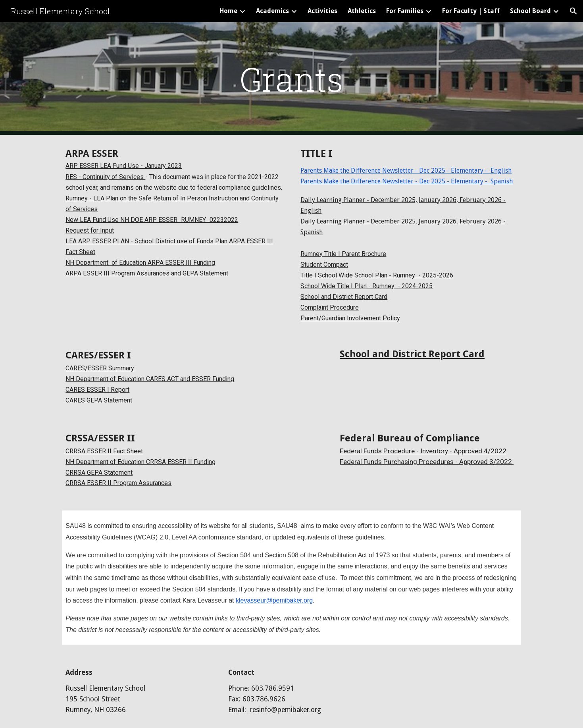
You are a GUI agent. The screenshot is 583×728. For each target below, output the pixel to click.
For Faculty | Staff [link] (471, 11)
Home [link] (228, 11)
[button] (573, 11)
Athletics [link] (362, 11)
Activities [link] (322, 11)
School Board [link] (530, 11)
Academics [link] (272, 11)
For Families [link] (405, 11)
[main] (292, 79)
